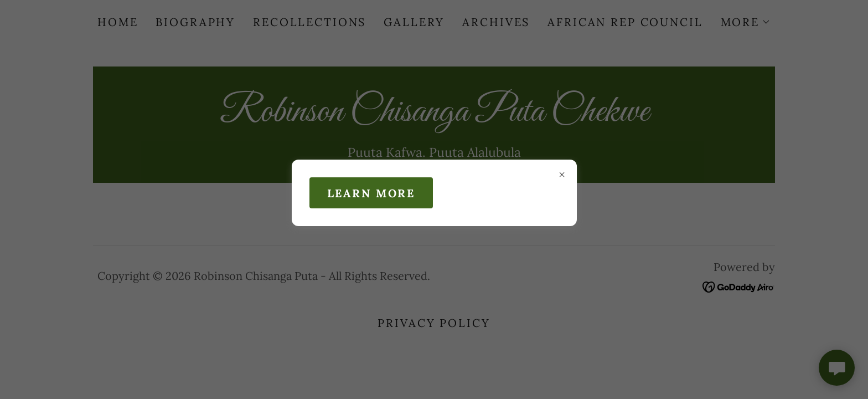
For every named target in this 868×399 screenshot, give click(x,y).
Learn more (371, 193)
